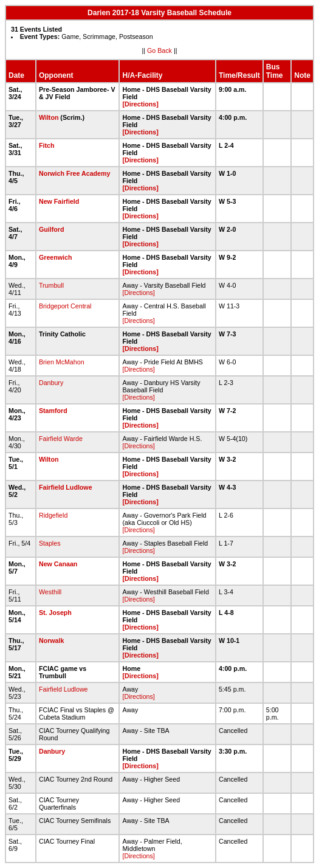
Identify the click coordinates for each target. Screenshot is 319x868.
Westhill (50, 592)
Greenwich (55, 257)
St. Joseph (55, 613)
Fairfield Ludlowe (66, 487)
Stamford (53, 411)
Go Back (159, 50)
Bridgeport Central (65, 306)
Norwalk (51, 641)
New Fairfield (59, 201)
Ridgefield (53, 515)
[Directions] (140, 104)
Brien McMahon (62, 362)
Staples (50, 543)
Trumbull (51, 285)
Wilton (49, 117)
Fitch (46, 145)
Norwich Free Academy (74, 173)
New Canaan (58, 564)
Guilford (51, 229)
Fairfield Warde (61, 439)
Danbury (51, 383)
